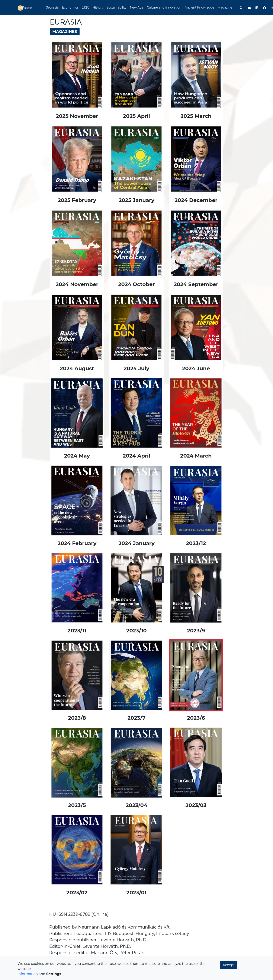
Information (28, 974)
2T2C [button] (86, 7)
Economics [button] (70, 7)
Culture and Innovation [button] (164, 7)
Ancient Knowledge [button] (199, 7)
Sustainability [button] (117, 7)
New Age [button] (137, 7)
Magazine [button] (225, 7)
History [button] (98, 7)
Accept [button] (229, 965)
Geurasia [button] (52, 7)
